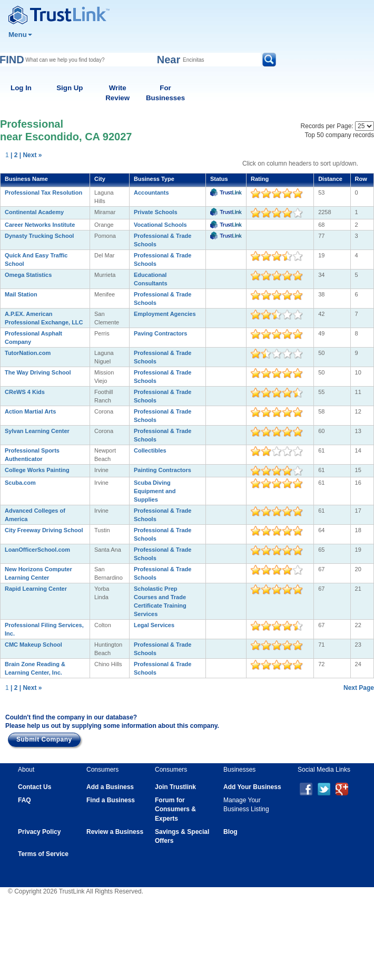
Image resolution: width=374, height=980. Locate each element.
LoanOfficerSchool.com (37, 550)
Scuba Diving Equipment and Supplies (155, 491)
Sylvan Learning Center (37, 431)
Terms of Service (43, 854)
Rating (260, 179)
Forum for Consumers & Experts (175, 809)
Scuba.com (20, 483)
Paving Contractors (160, 333)
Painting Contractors (163, 470)
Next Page (359, 688)
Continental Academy (34, 212)
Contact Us (35, 787)
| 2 (14, 155)
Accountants (151, 193)
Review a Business (115, 832)
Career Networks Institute (40, 225)
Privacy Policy (39, 832)
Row (361, 179)
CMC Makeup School (33, 645)
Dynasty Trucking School (39, 236)
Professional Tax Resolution (43, 193)
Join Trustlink (175, 787)
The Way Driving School (38, 372)
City (100, 179)
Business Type (154, 179)
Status (219, 179)
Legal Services (154, 625)
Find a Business (111, 800)
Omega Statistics (28, 275)
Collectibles (150, 450)
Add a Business (110, 787)
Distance (330, 179)
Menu (20, 35)
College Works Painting (37, 470)
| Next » (31, 155)
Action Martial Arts (30, 411)
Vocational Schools (160, 225)
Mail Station (21, 294)
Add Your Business (252, 787)
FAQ (24, 800)
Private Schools (156, 212)
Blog (230, 832)
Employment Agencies (165, 314)
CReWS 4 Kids (25, 392)
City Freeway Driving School (44, 530)
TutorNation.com (28, 353)
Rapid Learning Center (36, 589)
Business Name (26, 179)
